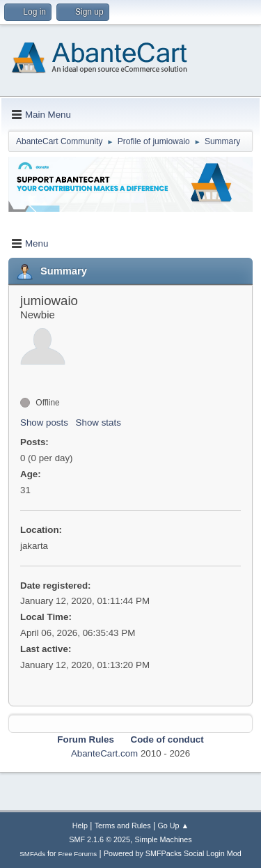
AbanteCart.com (104, 753)
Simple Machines (164, 839)
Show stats (98, 423)
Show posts (44, 423)
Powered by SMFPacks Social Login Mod (173, 853)
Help (80, 826)
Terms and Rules (123, 826)
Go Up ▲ (173, 826)
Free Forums (78, 854)
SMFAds (32, 854)
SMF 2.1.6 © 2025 (100, 839)
